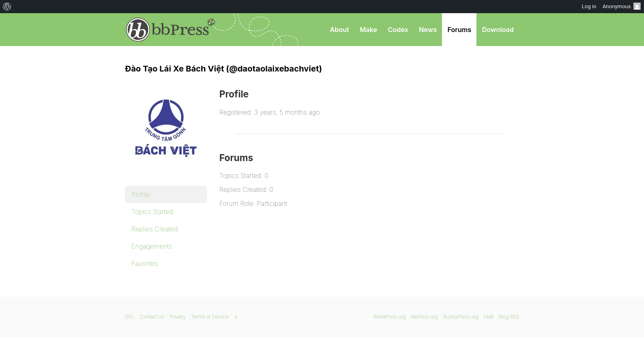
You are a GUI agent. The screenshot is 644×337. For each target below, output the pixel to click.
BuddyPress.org (461, 317)
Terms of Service (210, 317)
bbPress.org (168, 30)
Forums (459, 30)
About (339, 30)
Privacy (178, 317)
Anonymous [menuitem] (622, 6)
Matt (489, 317)
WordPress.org (390, 317)
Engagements (152, 246)
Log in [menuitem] (589, 6)
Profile (141, 194)
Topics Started (152, 212)
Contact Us (152, 317)
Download (498, 30)
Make (368, 30)
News (428, 30)
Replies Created (155, 229)
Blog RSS (509, 317)
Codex (398, 30)
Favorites (145, 263)
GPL (130, 317)
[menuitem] (7, 7)
